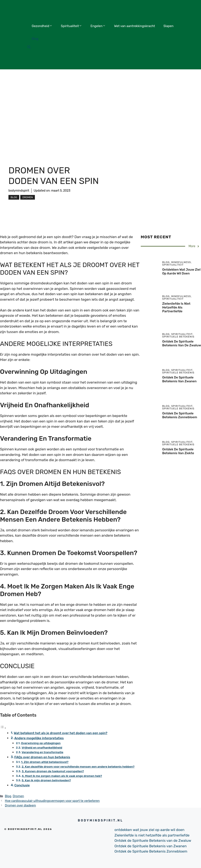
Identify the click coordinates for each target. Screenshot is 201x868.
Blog (35, 39)
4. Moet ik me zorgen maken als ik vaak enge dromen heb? (62, 776)
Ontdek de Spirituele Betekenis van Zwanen (179, 379)
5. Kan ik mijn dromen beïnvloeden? (46, 780)
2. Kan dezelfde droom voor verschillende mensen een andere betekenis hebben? (78, 767)
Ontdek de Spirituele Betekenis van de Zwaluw (182, 343)
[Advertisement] (100, 101)
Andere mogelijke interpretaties (39, 738)
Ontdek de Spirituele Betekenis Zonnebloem (180, 415)
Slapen (168, 26)
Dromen (28, 197)
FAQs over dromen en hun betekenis (42, 757)
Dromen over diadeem (20, 805)
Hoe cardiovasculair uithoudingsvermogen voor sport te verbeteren (52, 801)
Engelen (98, 26)
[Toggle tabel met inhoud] (3, 728)
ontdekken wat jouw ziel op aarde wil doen (181, 272)
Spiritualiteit (71, 26)
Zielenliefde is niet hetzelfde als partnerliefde (176, 307)
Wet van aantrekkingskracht (135, 26)
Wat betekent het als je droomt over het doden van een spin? (61, 733)
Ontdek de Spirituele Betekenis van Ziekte (178, 451)
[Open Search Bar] (29, 47)
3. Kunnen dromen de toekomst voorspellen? (53, 771)
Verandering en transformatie (43, 752)
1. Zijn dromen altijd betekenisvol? (45, 762)
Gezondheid (42, 26)
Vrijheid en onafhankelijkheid (42, 747)
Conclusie (22, 785)
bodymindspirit (19, 191)
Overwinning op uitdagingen (41, 743)
